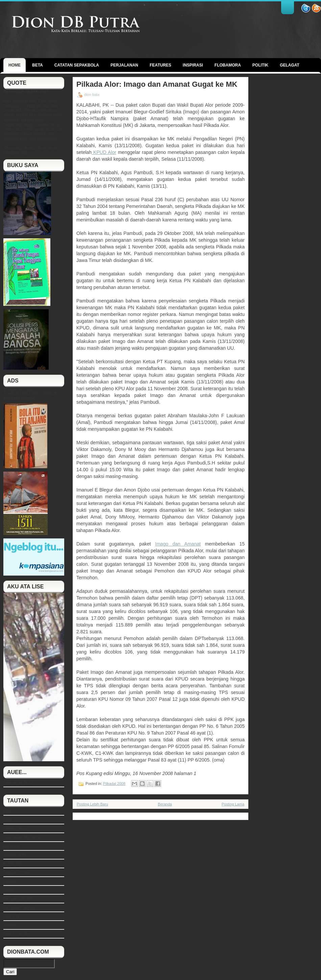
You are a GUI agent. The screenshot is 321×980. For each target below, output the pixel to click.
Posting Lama (233, 804)
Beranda (165, 804)
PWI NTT (12, 917)
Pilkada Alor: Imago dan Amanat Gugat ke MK (157, 84)
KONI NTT (13, 864)
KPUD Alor (104, 152)
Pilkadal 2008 (114, 784)
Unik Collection (17, 934)
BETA (38, 65)
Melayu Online (16, 873)
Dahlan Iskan (15, 829)
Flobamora (228, 65)
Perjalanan (124, 65)
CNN (8, 820)
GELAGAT (290, 65)
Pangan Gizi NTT (19, 899)
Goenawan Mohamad (23, 838)
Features (160, 65)
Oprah (9, 890)
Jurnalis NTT (15, 855)
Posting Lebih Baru (92, 804)
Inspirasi (193, 65)
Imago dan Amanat (178, 544)
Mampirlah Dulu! (18, 783)
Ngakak (10, 881)
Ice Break (12, 846)
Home (15, 65)
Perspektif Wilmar (19, 908)
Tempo (9, 925)
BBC (8, 811)
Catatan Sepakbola (77, 65)
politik (260, 65)
